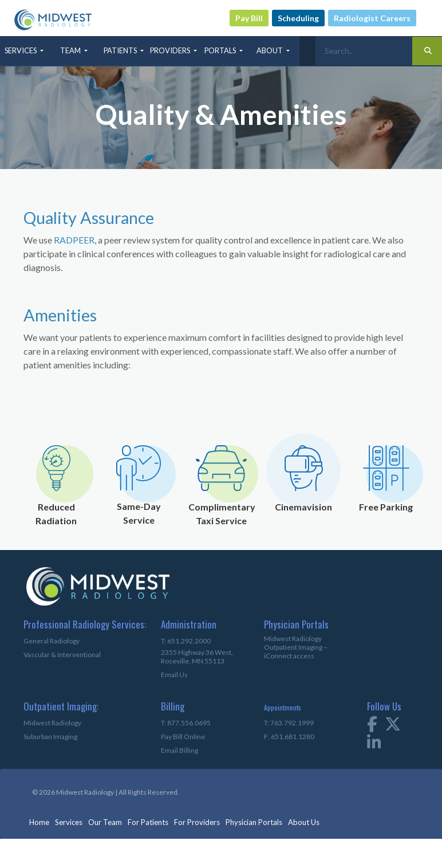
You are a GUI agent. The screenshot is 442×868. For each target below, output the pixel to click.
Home (39, 822)
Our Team (105, 822)
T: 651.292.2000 (186, 641)
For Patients (148, 822)
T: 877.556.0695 (186, 723)
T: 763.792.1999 (289, 723)
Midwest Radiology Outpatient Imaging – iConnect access (296, 647)
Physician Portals (254, 822)
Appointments (283, 707)
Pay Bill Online (183, 737)
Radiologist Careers (372, 18)
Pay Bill (249, 18)
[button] (25, 51)
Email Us (174, 675)
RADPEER (74, 240)
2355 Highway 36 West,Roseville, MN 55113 (197, 657)
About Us (304, 822)
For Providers (197, 822)
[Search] (364, 51)
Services (69, 822)
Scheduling (298, 18)
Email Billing (179, 750)
